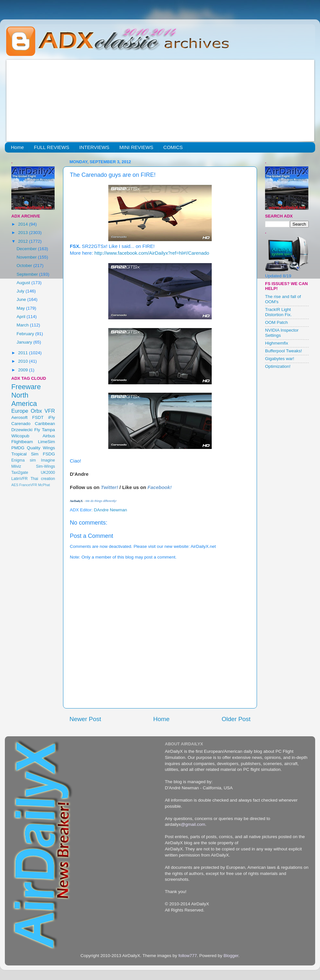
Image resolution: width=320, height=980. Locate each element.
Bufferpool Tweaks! (283, 351)
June (22, 299)
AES (15, 485)
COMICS (173, 147)
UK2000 (48, 473)
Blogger (231, 956)
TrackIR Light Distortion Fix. (278, 312)
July (21, 291)
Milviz (16, 466)
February (26, 334)
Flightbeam (22, 442)
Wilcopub (20, 436)
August (24, 283)
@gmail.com (193, 824)
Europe (20, 411)
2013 (24, 233)
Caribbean (45, 424)
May (21, 308)
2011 (24, 353)
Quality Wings (41, 448)
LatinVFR (20, 479)
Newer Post (85, 719)
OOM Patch (277, 322)
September (28, 274)
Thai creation (43, 479)
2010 (24, 361)
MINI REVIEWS (136, 147)
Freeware (26, 387)
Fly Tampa (45, 430)
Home (17, 147)
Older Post (236, 719)
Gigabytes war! (280, 359)
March (23, 325)
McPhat (44, 485)
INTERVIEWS (94, 147)
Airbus (49, 436)
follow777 (188, 956)
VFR (50, 411)
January (25, 342)
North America (24, 399)
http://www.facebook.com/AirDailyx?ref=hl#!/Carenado (152, 253)
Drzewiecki (22, 430)
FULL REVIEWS (52, 147)
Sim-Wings (45, 466)
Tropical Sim (25, 454)
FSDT (38, 417)
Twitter (109, 487)
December (27, 249)
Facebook (159, 487)
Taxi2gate (20, 473)
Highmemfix (277, 343)
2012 (24, 241)
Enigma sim (24, 460)
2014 (24, 224)
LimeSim (46, 442)
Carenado (21, 424)
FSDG (49, 454)
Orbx (36, 411)
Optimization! (278, 366)
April (21, 317)
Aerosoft (19, 417)
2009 (24, 370)
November (27, 257)
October (25, 266)
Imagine (48, 460)
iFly (52, 417)
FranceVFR (28, 485)
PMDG (18, 448)
